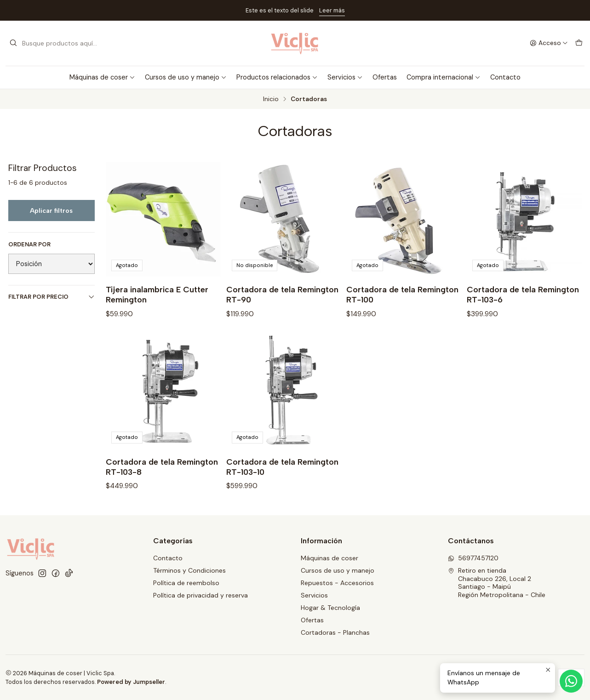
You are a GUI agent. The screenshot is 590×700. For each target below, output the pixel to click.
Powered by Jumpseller (131, 682)
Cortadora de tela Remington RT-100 (402, 294)
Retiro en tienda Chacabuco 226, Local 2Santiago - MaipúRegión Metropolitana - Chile (497, 583)
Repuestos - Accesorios (337, 583)
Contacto (505, 77)
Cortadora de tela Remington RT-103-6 (523, 294)
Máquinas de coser (102, 77)
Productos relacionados (277, 77)
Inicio (271, 99)
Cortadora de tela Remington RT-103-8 (162, 471)
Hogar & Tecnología (330, 608)
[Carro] (579, 43)
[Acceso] (549, 43)
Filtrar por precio (52, 297)
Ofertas (385, 77)
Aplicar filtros (51, 211)
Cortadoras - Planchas (335, 632)
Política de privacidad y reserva (200, 595)
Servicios (345, 77)
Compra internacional (444, 77)
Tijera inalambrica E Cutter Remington (157, 294)
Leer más (332, 10)
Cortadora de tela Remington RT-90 (282, 294)
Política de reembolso (186, 583)
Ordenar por (29, 245)
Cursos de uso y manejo (186, 77)
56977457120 (473, 558)
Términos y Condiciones (189, 570)
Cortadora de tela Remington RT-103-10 (282, 471)
